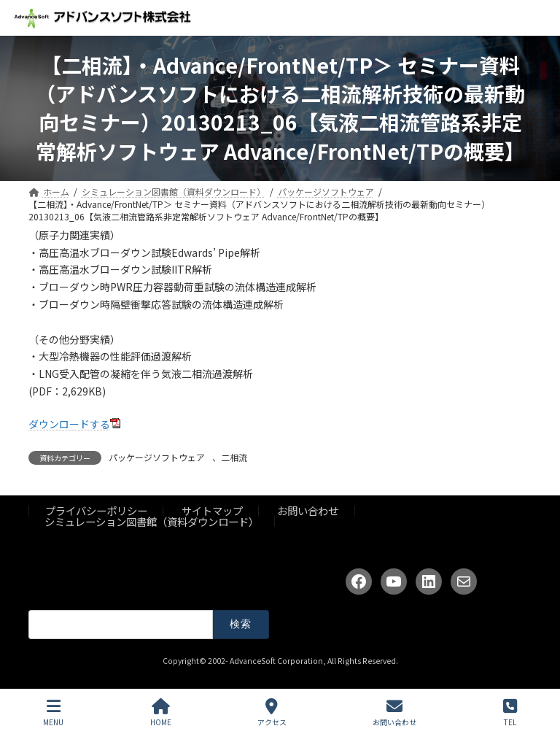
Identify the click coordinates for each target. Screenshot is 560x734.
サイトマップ (212, 511)
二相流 (234, 457)
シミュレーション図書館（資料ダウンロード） (152, 521)
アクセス (272, 712)
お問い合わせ (308, 511)
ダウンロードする (69, 424)
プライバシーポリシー (96, 511)
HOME (161, 712)
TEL (510, 712)
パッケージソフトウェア (157, 457)
